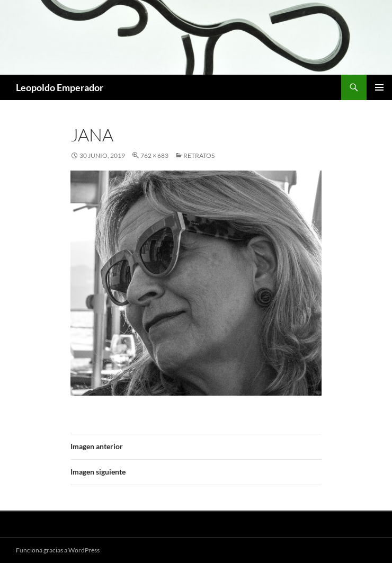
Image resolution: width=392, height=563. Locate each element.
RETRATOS (199, 155)
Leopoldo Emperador (60, 87)
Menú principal (379, 87)
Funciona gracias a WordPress (58, 550)
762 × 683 (154, 155)
